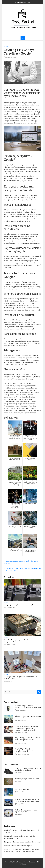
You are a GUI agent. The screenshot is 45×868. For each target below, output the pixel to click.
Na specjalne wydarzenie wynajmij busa (20, 605)
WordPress (17, 862)
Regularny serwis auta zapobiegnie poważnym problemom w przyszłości (27, 800)
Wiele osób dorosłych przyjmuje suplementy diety (26, 811)
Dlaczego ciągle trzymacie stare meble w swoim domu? (20, 678)
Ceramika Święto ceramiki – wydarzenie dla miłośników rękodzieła (28, 707)
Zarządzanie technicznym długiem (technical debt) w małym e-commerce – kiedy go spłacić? (27, 728)
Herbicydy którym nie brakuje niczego (28, 779)
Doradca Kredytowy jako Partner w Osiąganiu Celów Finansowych (18, 641)
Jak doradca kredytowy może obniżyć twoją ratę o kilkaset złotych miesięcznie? (27, 739)
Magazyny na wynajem (22, 789)
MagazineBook (33, 862)
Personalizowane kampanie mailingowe (18, 846)
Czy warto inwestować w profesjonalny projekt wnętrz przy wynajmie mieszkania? (27, 750)
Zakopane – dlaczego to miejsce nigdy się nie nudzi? (28, 717)
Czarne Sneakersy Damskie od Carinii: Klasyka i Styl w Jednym (28, 769)
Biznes (6, 46)
